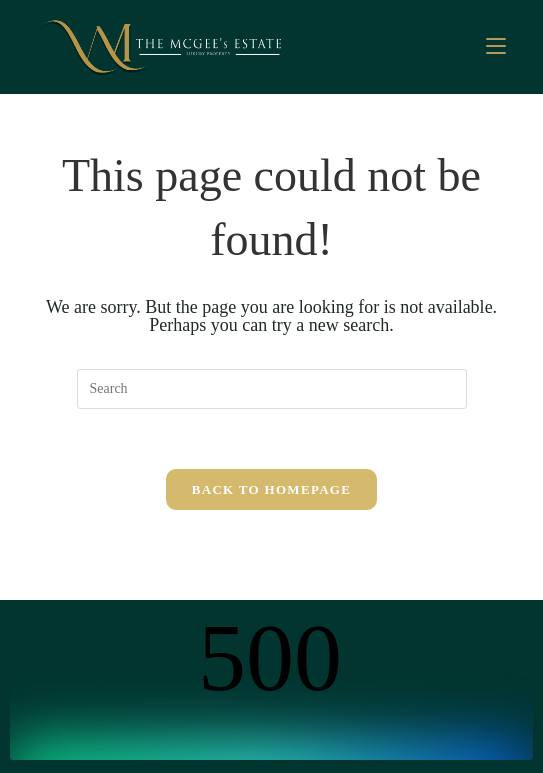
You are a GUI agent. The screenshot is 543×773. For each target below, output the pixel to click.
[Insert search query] (272, 389)
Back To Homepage (271, 489)
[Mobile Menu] (496, 46)
